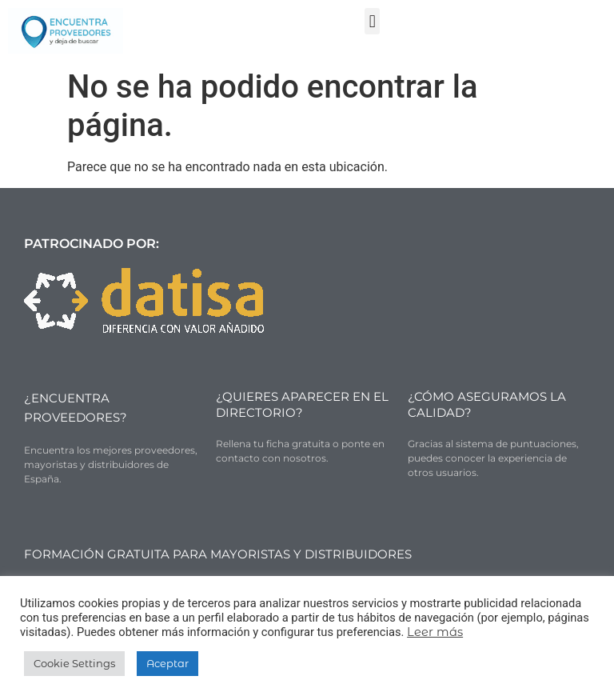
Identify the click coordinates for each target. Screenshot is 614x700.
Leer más (435, 632)
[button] (372, 21)
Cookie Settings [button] (74, 663)
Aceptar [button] (167, 663)
